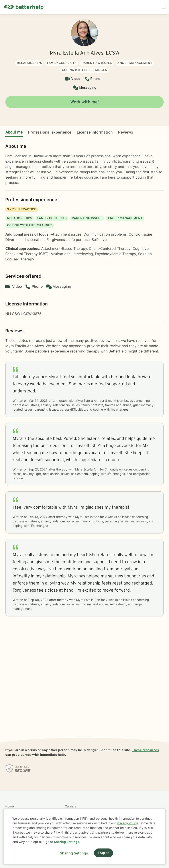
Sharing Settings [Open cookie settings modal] (74, 853)
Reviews (126, 133)
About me (14, 133)
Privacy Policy (127, 823)
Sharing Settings (67, 842)
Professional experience (50, 133)
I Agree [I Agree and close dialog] (104, 853)
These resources (146, 750)
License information (95, 133)
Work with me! (85, 102)
